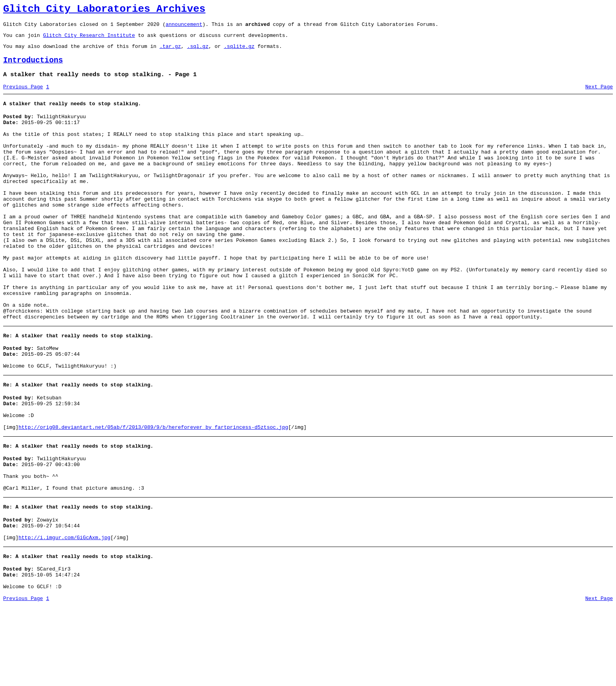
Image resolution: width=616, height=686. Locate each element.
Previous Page (23, 96)
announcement (184, 27)
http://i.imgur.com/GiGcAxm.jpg (64, 612)
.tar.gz (170, 52)
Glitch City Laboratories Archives (104, 10)
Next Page (599, 96)
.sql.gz (198, 52)
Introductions (33, 67)
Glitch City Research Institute (89, 40)
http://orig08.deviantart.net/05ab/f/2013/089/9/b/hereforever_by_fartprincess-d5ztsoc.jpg (153, 490)
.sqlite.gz (239, 52)
